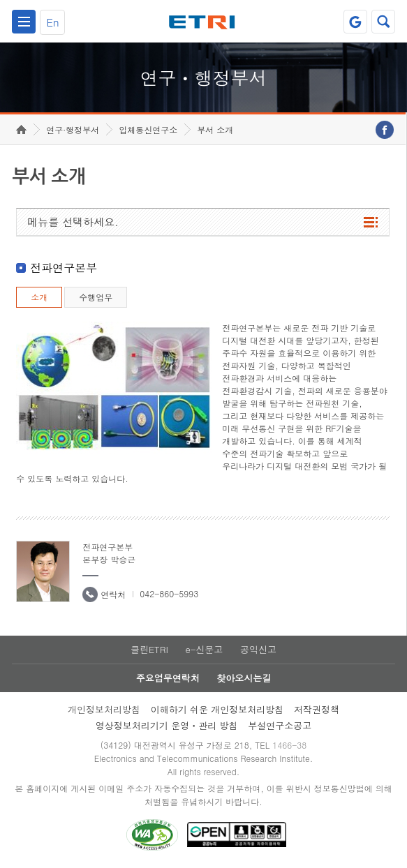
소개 (39, 297)
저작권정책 (317, 709)
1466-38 (289, 745)
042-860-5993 (169, 593)
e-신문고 (204, 649)
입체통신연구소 (148, 129)
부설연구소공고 (280, 725)
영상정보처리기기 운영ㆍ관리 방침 (167, 725)
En (53, 22)
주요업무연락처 (168, 678)
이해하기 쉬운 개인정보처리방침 (217, 709)
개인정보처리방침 (104, 709)
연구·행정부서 (73, 129)
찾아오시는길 (244, 678)
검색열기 (383, 22)
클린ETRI (149, 649)
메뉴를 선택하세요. (73, 222)
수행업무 (96, 297)
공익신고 (258, 649)
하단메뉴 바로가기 (0, 0)
